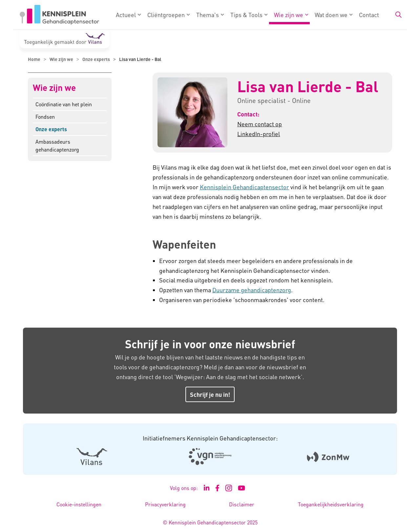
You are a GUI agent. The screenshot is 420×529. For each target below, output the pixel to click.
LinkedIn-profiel (259, 134)
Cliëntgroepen (166, 15)
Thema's (208, 15)
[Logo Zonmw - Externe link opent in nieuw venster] (328, 456)
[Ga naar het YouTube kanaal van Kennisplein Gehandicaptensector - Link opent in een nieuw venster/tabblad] (242, 488)
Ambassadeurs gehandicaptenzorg (57, 145)
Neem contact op (260, 124)
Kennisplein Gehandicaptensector (244, 187)
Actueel (126, 15)
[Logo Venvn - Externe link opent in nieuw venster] (210, 457)
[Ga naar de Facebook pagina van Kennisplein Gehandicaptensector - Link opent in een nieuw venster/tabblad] (217, 488)
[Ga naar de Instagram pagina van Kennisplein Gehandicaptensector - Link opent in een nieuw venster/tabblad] (229, 488)
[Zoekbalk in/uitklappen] (398, 15)
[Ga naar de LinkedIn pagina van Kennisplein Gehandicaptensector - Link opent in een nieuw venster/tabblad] (207, 488)
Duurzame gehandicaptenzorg (252, 290)
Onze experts (51, 129)
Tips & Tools (246, 15)
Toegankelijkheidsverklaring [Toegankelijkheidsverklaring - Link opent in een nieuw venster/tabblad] (331, 504)
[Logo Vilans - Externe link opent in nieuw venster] (92, 456)
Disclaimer (242, 504)
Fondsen (45, 117)
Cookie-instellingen (79, 504)
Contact (369, 15)
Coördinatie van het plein (64, 104)
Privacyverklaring (165, 504)
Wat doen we (331, 15)
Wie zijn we (289, 15)
